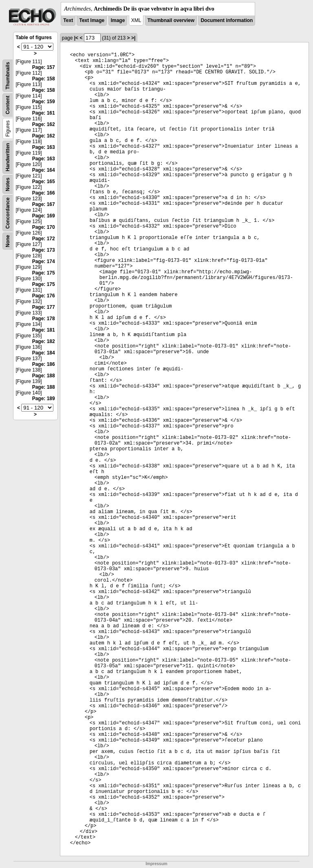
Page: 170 (44, 227)
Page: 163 (44, 147)
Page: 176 (44, 296)
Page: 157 (44, 67)
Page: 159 (44, 102)
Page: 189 (44, 399)
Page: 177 (44, 307)
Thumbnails (8, 76)
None (8, 241)
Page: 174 (44, 261)
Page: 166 (44, 193)
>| (133, 38)
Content (8, 105)
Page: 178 (44, 319)
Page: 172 (44, 239)
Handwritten (8, 157)
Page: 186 (44, 364)
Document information (227, 20)
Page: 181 (44, 330)
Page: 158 (44, 79)
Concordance (8, 213)
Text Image (92, 20)
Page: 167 (44, 204)
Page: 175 (44, 273)
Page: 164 (44, 170)
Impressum (156, 864)
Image (118, 20)
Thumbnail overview (171, 20)
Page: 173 (44, 250)
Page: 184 (44, 353)
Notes (8, 184)
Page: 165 (44, 182)
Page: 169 (44, 216)
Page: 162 (44, 124)
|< (76, 38)
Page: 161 (44, 113)
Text (68, 20)
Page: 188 (44, 376)
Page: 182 (44, 341)
